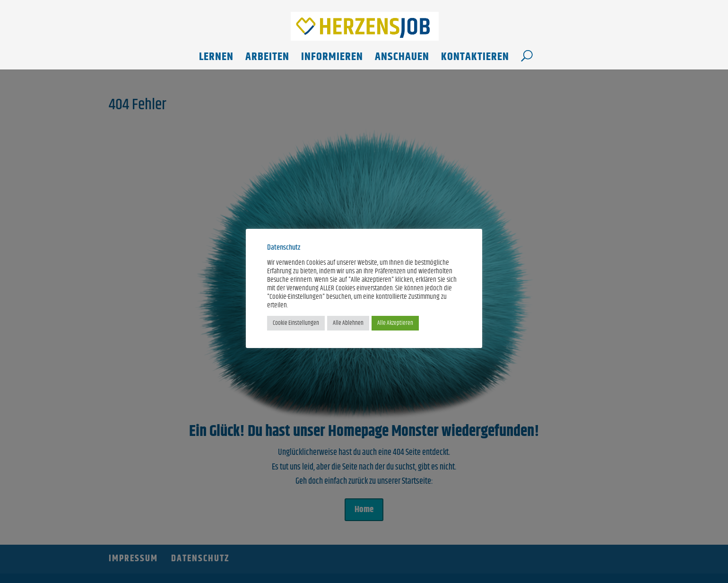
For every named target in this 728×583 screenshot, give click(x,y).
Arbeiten (267, 59)
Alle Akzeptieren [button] (395, 323)
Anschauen (402, 59)
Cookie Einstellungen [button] (296, 323)
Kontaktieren (475, 59)
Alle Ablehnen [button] (348, 323)
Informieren (332, 59)
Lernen (216, 59)
